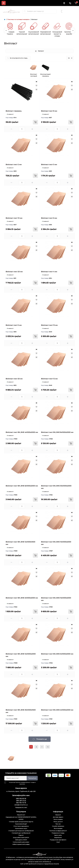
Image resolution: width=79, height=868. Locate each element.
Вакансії (58, 815)
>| (48, 747)
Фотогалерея (58, 828)
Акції (58, 842)
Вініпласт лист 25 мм (14, 379)
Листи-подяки (58, 819)
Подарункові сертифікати (58, 840)
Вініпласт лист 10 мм (14, 218)
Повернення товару (58, 833)
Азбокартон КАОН (21, 840)
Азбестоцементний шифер (21, 844)
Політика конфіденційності (23, 782)
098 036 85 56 (70, 8)
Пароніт (21, 835)
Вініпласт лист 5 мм (14, 325)
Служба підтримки (58, 826)
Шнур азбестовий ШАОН (21, 838)
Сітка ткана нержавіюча (21, 826)
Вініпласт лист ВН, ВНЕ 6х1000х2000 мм (22, 486)
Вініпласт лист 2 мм (14, 165)
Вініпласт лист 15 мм (49, 325)
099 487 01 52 (70, 10)
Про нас (58, 824)
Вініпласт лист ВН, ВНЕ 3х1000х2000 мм (22, 598)
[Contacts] (70, 3)
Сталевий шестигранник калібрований (21, 831)
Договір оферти (58, 817)
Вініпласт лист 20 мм (14, 272)
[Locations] (64, 3)
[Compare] (36, 89)
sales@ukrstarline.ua (21, 805)
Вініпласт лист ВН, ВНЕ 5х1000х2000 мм (57, 654)
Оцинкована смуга (21, 828)
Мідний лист (21, 815)
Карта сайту (58, 835)
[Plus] (32, 129)
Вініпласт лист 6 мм (49, 218)
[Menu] (4, 3)
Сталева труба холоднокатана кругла (21, 822)
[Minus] (11, 129)
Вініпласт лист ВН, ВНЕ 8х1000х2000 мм (57, 432)
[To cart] (35, 122)
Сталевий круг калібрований (21, 833)
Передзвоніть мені (21, 807)
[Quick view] (36, 82)
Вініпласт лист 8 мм (49, 111)
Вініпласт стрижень (14, 111)
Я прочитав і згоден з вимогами (21, 783)
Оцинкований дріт (21, 824)
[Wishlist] (36, 86)
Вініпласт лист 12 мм (49, 379)
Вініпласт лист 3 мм (49, 165)
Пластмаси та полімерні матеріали (18, 19)
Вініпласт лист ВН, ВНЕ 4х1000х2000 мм (22, 432)
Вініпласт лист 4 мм (49, 272)
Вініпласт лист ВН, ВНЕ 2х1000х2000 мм (57, 710)
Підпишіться (32, 778)
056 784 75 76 (70, 12)
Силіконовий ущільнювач (21, 842)
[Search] (25, 11)
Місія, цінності (58, 822)
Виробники (58, 838)
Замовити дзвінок (70, 14)
